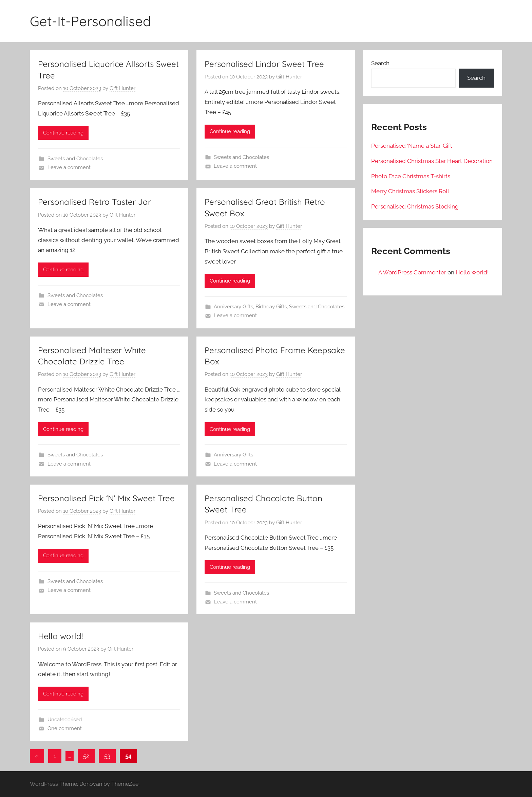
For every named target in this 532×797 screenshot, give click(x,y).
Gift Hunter (122, 88)
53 (107, 756)
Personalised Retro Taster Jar (94, 202)
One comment (65, 728)
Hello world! (60, 636)
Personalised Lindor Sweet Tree (264, 64)
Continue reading (63, 133)
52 (86, 756)
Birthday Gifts (271, 307)
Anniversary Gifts (233, 307)
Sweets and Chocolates (75, 159)
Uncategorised (65, 720)
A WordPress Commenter (412, 272)
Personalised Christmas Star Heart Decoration (432, 161)
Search (380, 63)
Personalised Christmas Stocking (415, 206)
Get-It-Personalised (90, 21)
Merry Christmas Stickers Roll (410, 191)
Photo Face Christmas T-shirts (411, 176)
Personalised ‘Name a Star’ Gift (412, 146)
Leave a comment (69, 167)
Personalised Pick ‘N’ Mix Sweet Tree (106, 498)
